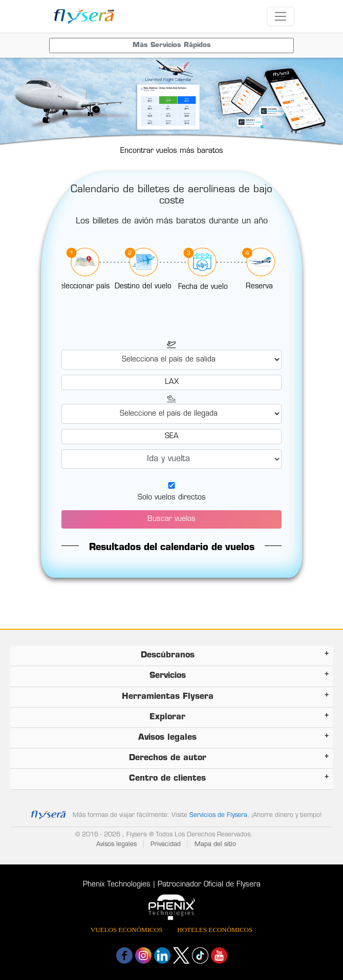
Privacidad (166, 845)
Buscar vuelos (171, 519)
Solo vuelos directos (172, 498)
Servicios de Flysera (218, 815)
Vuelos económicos (126, 930)
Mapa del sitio (215, 845)
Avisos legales (116, 845)
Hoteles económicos (215, 930)
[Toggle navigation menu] (171, 45)
